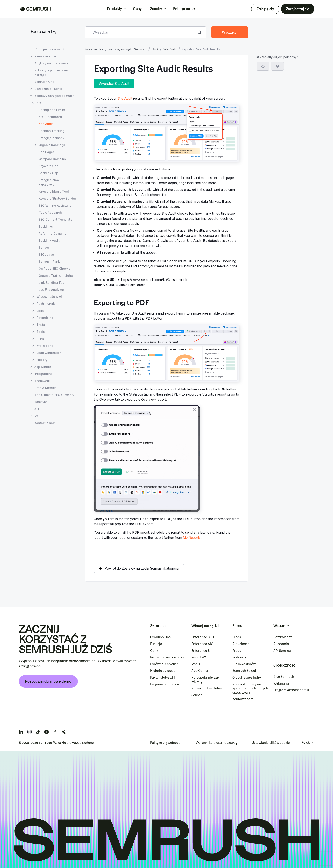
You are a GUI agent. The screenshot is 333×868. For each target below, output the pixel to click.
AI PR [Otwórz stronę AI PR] (40, 339)
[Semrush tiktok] (38, 732)
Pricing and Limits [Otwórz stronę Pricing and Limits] (52, 110)
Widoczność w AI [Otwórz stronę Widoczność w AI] (49, 297)
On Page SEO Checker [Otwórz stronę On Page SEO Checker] (55, 269)
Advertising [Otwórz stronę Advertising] (45, 318)
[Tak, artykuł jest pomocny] (263, 66)
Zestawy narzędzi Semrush (127, 49)
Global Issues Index (247, 678)
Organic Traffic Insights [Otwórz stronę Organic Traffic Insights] (56, 276)
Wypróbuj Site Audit (114, 84)
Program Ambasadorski (291, 690)
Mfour (196, 664)
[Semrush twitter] (63, 732)
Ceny (137, 9)
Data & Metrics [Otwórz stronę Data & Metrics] (45, 388)
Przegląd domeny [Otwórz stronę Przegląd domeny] (52, 138)
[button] (277, 66)
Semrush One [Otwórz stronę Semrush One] (44, 82)
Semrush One (160, 637)
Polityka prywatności (166, 743)
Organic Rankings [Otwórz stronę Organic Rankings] (52, 145)
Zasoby (156, 9)
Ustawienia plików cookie (271, 743)
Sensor (197, 695)
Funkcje (156, 644)
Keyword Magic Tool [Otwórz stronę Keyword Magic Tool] (54, 191)
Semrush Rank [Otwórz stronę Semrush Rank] (49, 262)
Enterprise (182, 9)
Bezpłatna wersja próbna (169, 657)
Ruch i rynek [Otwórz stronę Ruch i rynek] (46, 304)
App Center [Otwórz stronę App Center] (43, 367)
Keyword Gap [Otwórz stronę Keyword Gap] (49, 166)
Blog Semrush (284, 677)
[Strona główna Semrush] (35, 9)
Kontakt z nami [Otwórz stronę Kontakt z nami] (45, 423)
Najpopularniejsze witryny (205, 680)
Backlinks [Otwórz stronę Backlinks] (46, 226)
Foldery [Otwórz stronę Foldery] (42, 360)
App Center (200, 671)
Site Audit (170, 49)
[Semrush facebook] (55, 732)
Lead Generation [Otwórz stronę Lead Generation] (49, 353)
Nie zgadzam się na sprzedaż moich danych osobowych (250, 689)
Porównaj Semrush (164, 664)
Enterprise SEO (203, 637)
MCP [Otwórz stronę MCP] (38, 416)
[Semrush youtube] (47, 732)
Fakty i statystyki (162, 678)
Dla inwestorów (244, 664)
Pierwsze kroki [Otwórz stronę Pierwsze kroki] (45, 56)
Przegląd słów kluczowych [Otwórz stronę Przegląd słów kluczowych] (49, 182)
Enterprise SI (201, 651)
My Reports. (192, 538)
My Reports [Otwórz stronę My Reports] (45, 346)
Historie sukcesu (163, 671)
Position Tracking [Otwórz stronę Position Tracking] (52, 131)
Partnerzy (239, 657)
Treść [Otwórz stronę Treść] (41, 325)
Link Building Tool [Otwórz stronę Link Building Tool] (52, 283)
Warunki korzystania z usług (217, 743)
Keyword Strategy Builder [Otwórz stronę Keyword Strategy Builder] (57, 198)
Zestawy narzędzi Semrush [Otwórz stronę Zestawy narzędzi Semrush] (54, 96)
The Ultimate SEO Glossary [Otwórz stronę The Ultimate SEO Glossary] (54, 395)
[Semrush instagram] (30, 732)
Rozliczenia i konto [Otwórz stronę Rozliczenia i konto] (49, 89)
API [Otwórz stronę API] (37, 409)
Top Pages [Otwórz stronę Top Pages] (47, 152)
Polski (306, 743)
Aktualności (241, 644)
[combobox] (141, 32)
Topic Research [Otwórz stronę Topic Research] (50, 212)
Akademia (281, 644)
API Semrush (283, 651)
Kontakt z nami (243, 699)
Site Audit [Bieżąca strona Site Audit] (46, 124)
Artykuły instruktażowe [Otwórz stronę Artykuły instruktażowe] (51, 63)
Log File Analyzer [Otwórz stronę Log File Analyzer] (51, 290)
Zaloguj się (265, 9)
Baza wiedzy (44, 32)
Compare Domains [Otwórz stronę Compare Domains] (52, 159)
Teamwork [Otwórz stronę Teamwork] (42, 381)
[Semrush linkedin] (21, 732)
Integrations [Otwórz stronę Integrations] (43, 374)
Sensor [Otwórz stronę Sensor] (44, 247)
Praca (237, 651)
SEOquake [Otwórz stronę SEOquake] (46, 255)
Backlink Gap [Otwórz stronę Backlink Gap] (48, 173)
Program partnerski (165, 684)
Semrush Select (244, 671)
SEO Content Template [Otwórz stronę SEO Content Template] (55, 219)
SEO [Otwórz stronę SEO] (40, 103)
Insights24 (199, 657)
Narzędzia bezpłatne (207, 688)
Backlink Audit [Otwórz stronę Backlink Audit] (49, 240)
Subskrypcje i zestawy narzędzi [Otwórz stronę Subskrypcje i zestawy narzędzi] (51, 72)
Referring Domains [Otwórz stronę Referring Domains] (52, 233)
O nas (237, 637)
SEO (155, 49)
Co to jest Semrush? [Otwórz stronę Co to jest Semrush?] (49, 49)
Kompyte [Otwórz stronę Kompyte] (41, 402)
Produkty (114, 9)
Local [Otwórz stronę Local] (41, 311)
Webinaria (281, 684)
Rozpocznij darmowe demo (48, 681)
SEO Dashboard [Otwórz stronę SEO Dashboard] (50, 117)
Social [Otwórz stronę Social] (41, 332)
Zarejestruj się (298, 9)
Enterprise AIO (202, 644)
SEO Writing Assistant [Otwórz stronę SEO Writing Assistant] (55, 205)
